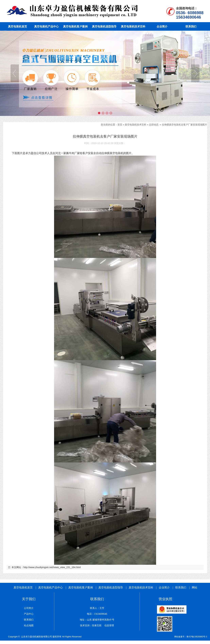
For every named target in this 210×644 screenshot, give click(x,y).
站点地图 (29, 626)
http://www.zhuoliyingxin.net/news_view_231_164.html (52, 567)
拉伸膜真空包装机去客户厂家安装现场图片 (184, 125)
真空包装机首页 (23, 587)
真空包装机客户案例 (81, 587)
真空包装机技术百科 (136, 125)
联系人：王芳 (97, 608)
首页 (120, 125)
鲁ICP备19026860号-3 (197, 637)
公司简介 (29, 608)
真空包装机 (116, 153)
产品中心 (29, 614)
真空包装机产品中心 (51, 587)
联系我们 (181, 587)
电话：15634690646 (97, 614)
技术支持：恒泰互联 (91, 626)
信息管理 (108, 626)
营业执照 (165, 599)
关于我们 (29, 599)
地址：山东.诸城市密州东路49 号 (97, 620)
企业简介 (165, 587)
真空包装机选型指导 (111, 587)
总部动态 (154, 125)
